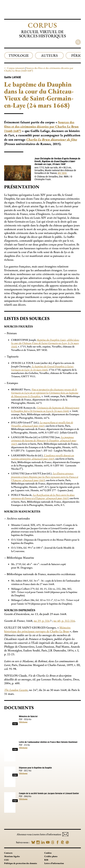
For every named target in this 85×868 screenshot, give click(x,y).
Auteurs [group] (49, 55)
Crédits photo (51, 856)
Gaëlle (13, 77)
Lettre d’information (54, 863)
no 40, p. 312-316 (64, 621)
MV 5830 (62, 173)
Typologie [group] (19, 55)
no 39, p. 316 (42, 621)
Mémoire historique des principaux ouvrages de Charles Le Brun (37, 629)
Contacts (8, 853)
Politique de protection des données (21, 863)
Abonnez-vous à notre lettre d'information (42, 834)
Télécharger (23, 722)
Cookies (48, 853)
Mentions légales (12, 856)
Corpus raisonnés (16, 68)
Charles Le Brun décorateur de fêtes (52, 140)
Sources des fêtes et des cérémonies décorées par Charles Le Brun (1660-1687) (39, 69)
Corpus (43, 25)
